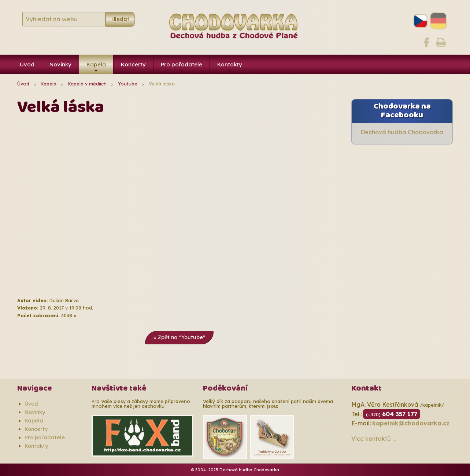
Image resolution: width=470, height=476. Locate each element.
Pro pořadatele (182, 67)
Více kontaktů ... (373, 439)
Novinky (60, 67)
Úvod (27, 64)
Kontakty (230, 67)
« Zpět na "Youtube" (179, 337)
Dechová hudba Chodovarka (402, 132)
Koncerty (133, 64)
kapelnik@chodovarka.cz (411, 423)
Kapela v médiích (87, 84)
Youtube (128, 84)
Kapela (96, 67)
